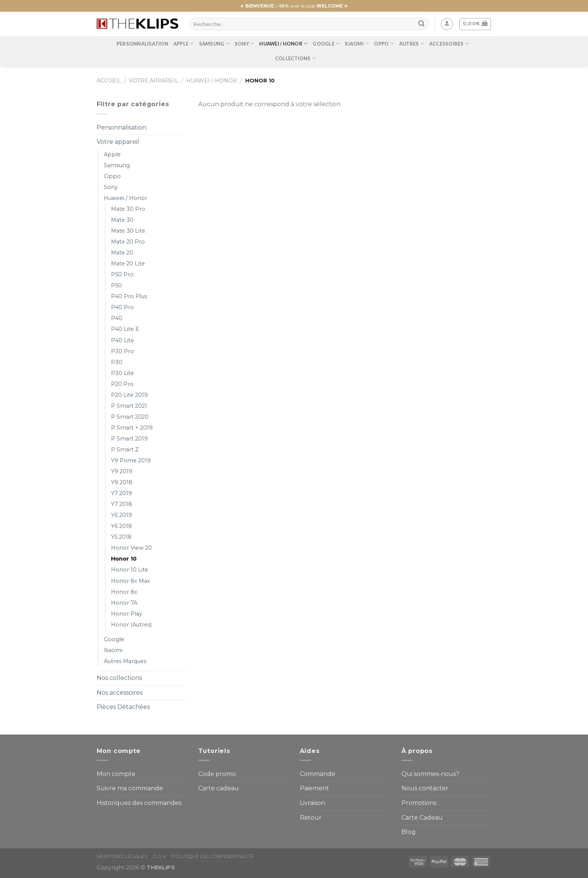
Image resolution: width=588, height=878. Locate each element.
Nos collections (119, 678)
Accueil (109, 81)
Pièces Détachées (123, 707)
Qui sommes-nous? (430, 774)
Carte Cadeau (422, 818)
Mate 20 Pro (128, 242)
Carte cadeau (219, 788)
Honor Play (127, 614)
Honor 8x (124, 592)
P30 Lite (122, 373)
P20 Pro (122, 384)
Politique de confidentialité (213, 856)
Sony (244, 43)
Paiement (315, 788)
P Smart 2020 (130, 417)
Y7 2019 (122, 493)
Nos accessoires (120, 693)
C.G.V (160, 856)
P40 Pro (122, 307)
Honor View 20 (131, 548)
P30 (117, 362)
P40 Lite (122, 340)
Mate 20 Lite (128, 264)
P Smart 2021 (129, 406)
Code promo (217, 774)
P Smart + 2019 (132, 428)
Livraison (312, 803)
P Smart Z (125, 450)
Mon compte (116, 774)
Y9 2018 (122, 482)
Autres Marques (125, 661)
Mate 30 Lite (128, 231)
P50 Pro (122, 274)
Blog (409, 832)
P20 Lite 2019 (129, 395)
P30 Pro (122, 351)
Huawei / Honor (283, 43)
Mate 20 (122, 253)
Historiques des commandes (139, 803)
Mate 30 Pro (128, 209)
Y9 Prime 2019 (131, 460)
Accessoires (449, 43)
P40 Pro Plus (129, 296)
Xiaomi (357, 43)
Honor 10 (124, 559)
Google (326, 43)
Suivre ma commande (130, 788)
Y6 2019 (122, 515)
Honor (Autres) (131, 625)
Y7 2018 (122, 504)
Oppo (384, 43)
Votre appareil (154, 81)
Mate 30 (122, 220)
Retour (311, 818)
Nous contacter (425, 788)
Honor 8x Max (131, 581)
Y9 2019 (122, 471)
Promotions (419, 803)
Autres (412, 43)
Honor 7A (124, 603)
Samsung (214, 43)
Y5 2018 (121, 537)
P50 (116, 285)
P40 (117, 318)
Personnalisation (142, 44)
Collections (295, 58)
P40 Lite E (125, 329)
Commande (318, 774)
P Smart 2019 (129, 439)
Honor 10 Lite (130, 570)
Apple (184, 43)
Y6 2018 (122, 526)
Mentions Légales (122, 856)
